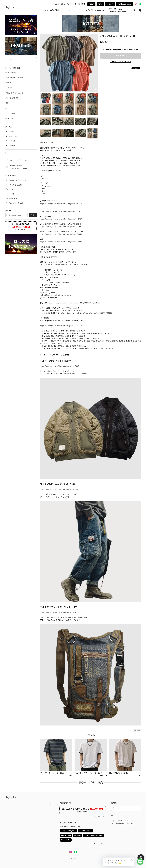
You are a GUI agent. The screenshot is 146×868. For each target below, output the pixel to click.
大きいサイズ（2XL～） (95, 10)
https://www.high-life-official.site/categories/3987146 (61, 204)
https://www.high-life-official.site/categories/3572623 (61, 211)
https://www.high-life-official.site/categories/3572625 (61, 219)
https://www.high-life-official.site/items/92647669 (60, 366)
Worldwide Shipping (124, 4)
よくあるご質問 (80, 4)
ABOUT (91, 4)
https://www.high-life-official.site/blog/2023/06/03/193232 (89, 313)
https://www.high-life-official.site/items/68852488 (60, 489)
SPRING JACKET (12, 98)
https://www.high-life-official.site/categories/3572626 (61, 234)
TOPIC (100, 4)
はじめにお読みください (63, 4)
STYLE (70, 10)
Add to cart (121, 56)
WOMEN (9, 88)
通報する (138, 731)
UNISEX (8, 83)
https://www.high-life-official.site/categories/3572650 (61, 242)
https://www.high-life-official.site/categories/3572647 (61, 227)
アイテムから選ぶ (53, 10)
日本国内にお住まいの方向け (121, 62)
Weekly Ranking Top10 (14, 78)
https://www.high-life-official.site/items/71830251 (60, 612)
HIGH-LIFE (9, 119)
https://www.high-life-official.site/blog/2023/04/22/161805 (77, 303)
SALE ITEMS (10, 114)
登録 (33, 215)
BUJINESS (9, 108)
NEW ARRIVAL (11, 73)
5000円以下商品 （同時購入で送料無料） (119, 10)
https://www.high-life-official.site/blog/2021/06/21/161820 (63, 326)
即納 (7, 103)
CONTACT (110, 4)
